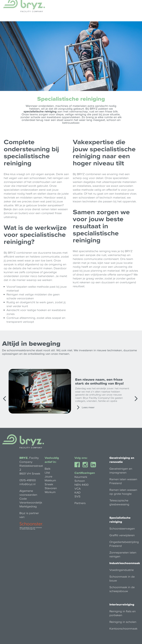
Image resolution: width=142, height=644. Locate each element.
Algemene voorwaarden (28, 493)
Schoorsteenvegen (122, 528)
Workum (50, 492)
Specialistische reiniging (120, 520)
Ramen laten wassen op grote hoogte (123, 492)
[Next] (136, 399)
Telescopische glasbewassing (119, 502)
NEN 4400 (81, 485)
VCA (78, 488)
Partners (80, 503)
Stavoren (51, 488)
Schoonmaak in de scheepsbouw (122, 589)
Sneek (49, 484)
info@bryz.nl (27, 484)
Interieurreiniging (122, 604)
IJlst (47, 472)
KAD (78, 492)
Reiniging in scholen (123, 622)
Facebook (80, 465)
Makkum (50, 480)
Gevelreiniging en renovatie (122, 460)
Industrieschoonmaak (125, 563)
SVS (77, 496)
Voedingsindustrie (122, 570)
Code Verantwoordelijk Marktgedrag (31, 502)
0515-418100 (28, 480)
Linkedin (96, 465)
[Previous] (5, 399)
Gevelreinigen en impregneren (121, 470)
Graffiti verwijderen (122, 535)
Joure (48, 476)
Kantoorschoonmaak (123, 628)
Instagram (88, 465)
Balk (48, 469)
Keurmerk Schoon (81, 479)
